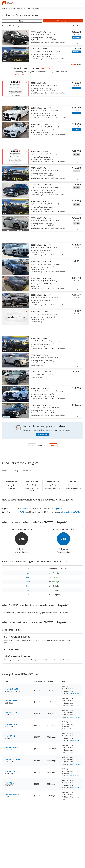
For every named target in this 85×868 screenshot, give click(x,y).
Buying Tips (39, 471)
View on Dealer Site (16, 307)
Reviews (52, 471)
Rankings (26, 471)
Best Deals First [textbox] (75, 26)
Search (5, 471)
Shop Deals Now (62, 71)
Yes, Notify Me (43, 434)
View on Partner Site (16, 230)
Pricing (15, 471)
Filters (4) (22, 21)
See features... (75, 694)
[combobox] (76, 26)
